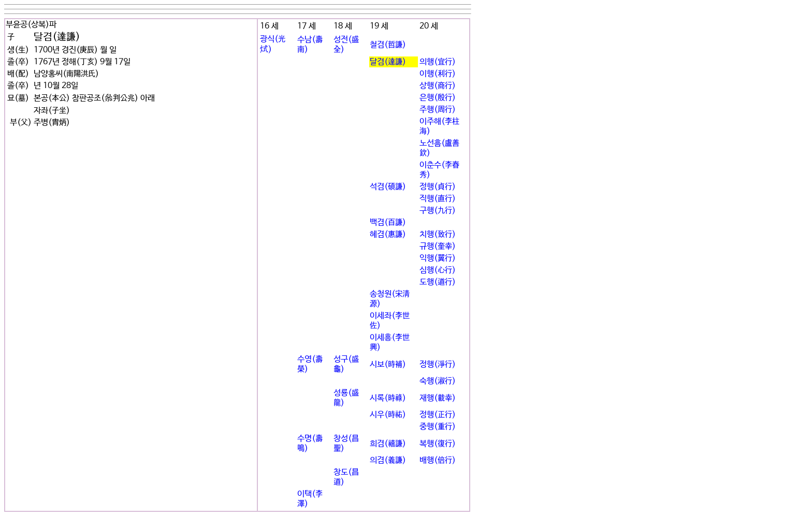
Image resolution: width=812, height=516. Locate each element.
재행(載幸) (438, 398)
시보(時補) (388, 364)
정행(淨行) (438, 364)
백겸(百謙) (388, 223)
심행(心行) (438, 270)
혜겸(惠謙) (388, 234)
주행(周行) (438, 110)
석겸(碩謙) (388, 187)
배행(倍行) (438, 460)
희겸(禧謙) (388, 444)
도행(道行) (438, 282)
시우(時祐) (388, 415)
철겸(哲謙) (388, 45)
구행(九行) (438, 211)
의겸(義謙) (388, 460)
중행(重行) (438, 427)
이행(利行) (438, 74)
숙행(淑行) (438, 381)
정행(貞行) (438, 187)
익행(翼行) (438, 258)
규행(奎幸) (438, 246)
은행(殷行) (438, 98)
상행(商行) (438, 86)
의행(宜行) (438, 62)
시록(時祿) (388, 398)
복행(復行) (438, 444)
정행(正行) (438, 415)
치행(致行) (438, 234)
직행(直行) (438, 199)
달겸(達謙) (388, 62)
